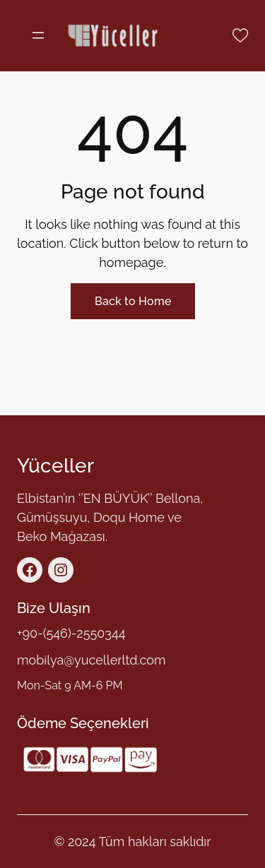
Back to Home (133, 301)
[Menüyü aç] (38, 35)
